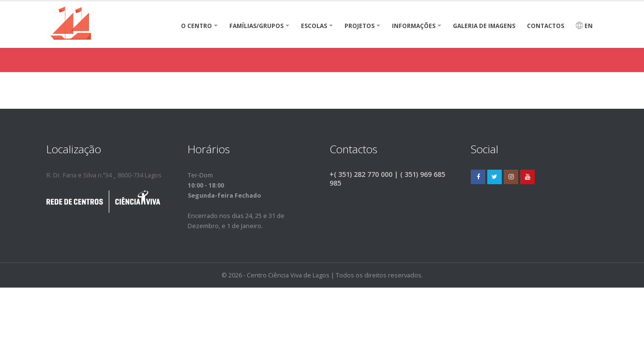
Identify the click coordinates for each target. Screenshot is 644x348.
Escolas (314, 26)
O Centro (196, 26)
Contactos (546, 26)
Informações (414, 26)
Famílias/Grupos (256, 26)
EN (584, 26)
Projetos (359, 26)
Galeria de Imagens (484, 26)
